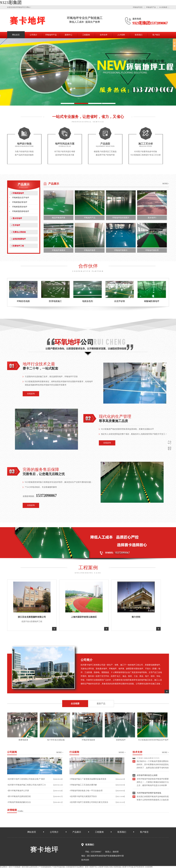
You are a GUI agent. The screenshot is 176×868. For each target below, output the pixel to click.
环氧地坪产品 (151, 7)
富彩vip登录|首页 (31, 867)
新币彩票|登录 (139, 867)
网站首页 (16, 35)
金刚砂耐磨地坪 (18, 239)
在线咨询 (31, 394)
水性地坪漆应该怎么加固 (147, 776)
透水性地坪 (17, 218)
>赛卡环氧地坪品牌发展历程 (19, 796)
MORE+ (166, 184)
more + (60, 752)
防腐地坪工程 (17, 246)
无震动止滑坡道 (18, 232)
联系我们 (139, 35)
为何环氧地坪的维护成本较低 (149, 794)
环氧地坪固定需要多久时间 (148, 759)
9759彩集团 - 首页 (19, 867)
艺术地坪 (16, 225)
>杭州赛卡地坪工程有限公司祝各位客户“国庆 (26, 779)
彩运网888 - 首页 (6, 867)
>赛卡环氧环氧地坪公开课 (18, 791)
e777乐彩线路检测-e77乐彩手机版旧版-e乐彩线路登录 (57, 867)
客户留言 (156, 35)
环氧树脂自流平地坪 (21, 198)
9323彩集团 (11, 3)
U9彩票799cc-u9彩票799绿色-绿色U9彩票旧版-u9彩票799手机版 (111, 867)
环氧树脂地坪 (17, 193)
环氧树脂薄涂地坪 (20, 207)
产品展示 (24, 185)
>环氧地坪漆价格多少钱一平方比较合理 (86, 791)
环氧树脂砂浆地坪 (20, 202)
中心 (170, 443)
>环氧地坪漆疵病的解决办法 (19, 802)
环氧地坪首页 (138, 7)
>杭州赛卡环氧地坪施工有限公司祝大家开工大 (27, 785)
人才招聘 (121, 35)
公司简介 (33, 35)
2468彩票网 (148, 867)
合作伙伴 (104, 35)
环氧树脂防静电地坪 (21, 211)
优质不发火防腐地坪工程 (32, 622)
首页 (170, 449)
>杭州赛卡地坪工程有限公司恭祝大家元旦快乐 (89, 802)
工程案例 (86, 35)
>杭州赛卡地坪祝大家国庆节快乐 (83, 796)
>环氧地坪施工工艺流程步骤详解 (83, 785)
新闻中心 (69, 35)
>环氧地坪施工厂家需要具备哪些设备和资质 (88, 779)
